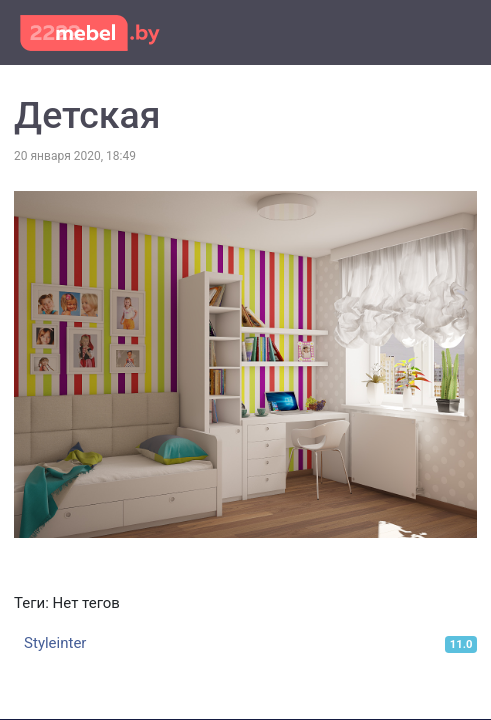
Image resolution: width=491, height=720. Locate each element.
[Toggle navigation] (449, 30)
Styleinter (55, 643)
